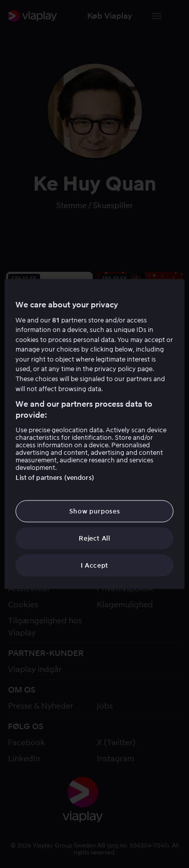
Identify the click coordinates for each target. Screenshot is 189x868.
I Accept (94, 565)
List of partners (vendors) (55, 477)
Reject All (94, 538)
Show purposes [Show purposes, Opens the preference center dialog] (94, 511)
